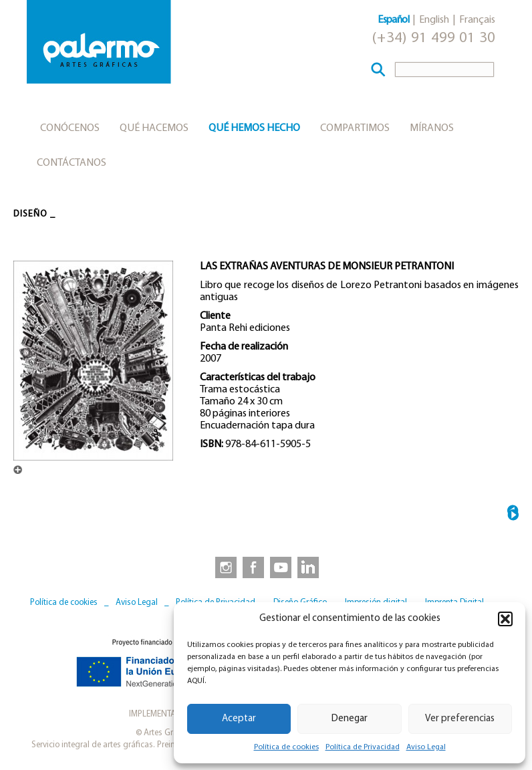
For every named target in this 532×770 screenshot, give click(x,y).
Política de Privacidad (363, 747)
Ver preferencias (460, 719)
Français (477, 20)
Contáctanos (72, 163)
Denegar (350, 719)
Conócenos (70, 128)
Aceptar (239, 719)
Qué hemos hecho (254, 128)
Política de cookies (286, 747)
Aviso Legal (426, 747)
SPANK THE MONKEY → (513, 515)
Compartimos (355, 128)
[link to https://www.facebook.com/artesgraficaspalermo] (252, 567)
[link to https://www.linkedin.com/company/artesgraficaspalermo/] (309, 567)
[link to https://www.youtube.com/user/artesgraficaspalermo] (281, 567)
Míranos (432, 128)
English (434, 20)
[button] (505, 619)
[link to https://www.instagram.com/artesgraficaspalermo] (223, 567)
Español (393, 20)
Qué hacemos (154, 128)
